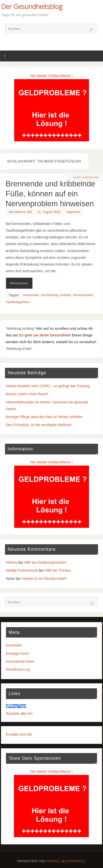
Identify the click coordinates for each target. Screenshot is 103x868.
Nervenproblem (83, 295)
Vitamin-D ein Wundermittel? (44, 579)
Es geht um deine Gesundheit (44, 335)
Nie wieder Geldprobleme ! (51, 76)
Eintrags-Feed (17, 653)
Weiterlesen (19, 283)
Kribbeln (66, 295)
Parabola (54, 861)
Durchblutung (50, 295)
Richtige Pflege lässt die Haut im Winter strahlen (44, 417)
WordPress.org (18, 669)
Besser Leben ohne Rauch (27, 394)
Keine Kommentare (86, 177)
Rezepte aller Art (19, 713)
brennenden (31, 295)
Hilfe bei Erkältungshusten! (45, 562)
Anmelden (14, 645)
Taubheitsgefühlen (18, 302)
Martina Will (24, 212)
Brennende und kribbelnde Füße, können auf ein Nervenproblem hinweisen (51, 194)
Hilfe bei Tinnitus (58, 570)
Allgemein (73, 212)
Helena (11, 562)
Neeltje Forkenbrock (22, 570)
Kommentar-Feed (20, 661)
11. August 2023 (49, 212)
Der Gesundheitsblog (32, 6)
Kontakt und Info (19, 734)
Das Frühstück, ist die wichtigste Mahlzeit (39, 425)
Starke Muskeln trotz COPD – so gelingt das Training (48, 386)
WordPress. (76, 861)
